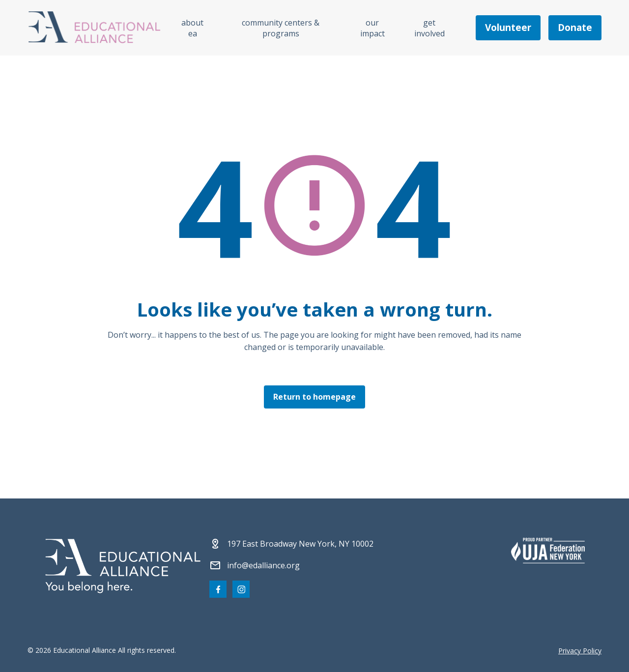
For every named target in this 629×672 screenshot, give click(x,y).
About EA (192, 28)
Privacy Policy (580, 651)
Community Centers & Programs (281, 28)
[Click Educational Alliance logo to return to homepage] (94, 28)
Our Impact (372, 28)
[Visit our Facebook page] (218, 589)
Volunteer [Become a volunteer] (508, 28)
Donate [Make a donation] (575, 28)
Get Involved (429, 28)
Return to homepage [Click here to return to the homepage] (314, 397)
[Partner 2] (548, 551)
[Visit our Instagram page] (241, 589)
